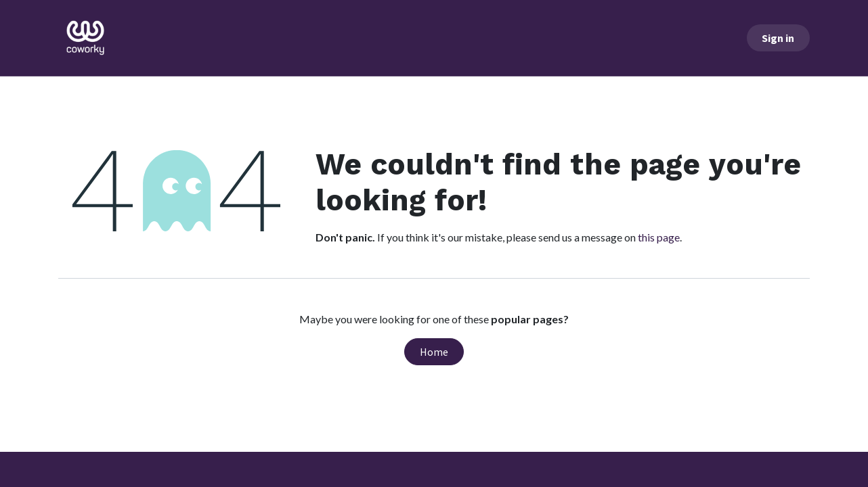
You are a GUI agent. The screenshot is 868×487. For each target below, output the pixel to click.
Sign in (778, 38)
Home (434, 352)
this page (659, 237)
